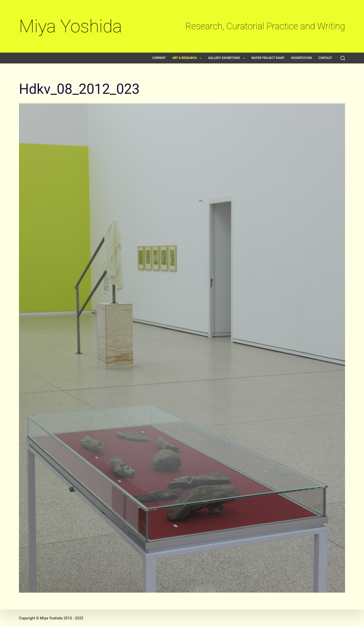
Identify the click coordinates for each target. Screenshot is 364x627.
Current (159, 58)
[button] (200, 58)
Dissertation (302, 58)
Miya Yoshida (71, 26)
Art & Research (188, 58)
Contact (325, 58)
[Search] (343, 58)
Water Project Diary (268, 58)
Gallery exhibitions (227, 58)
